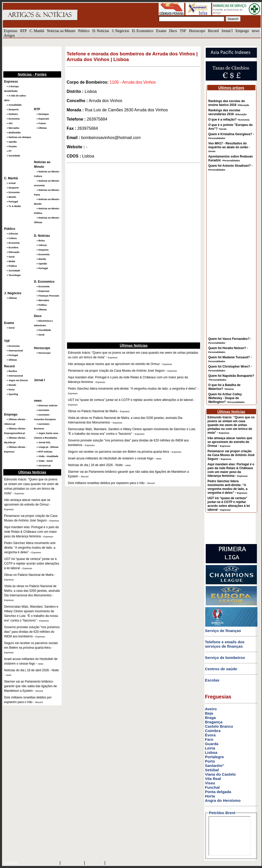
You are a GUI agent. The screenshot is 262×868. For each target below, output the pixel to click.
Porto (210, 761)
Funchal (212, 787)
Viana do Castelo (220, 774)
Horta (210, 796)
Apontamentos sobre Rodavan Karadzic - (231, 158)
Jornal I (227, 31)
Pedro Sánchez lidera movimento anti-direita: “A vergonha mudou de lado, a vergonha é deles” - (227, 487)
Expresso (11, 31)
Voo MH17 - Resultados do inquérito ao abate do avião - (229, 147)
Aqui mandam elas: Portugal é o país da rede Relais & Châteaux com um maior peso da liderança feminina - (231, 470)
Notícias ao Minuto (61, 31)
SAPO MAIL (72, 863)
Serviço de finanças (223, 631)
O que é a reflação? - (229, 120)
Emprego (242, 31)
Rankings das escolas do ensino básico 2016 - (229, 103)
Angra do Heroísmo (223, 800)
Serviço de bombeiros (225, 658)
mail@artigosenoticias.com (38, 863)
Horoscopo (197, 31)
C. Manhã (37, 31)
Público (84, 31)
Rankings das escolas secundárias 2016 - (227, 112)
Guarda (212, 744)
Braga (210, 718)
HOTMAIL (95, 863)
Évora (210, 735)
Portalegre (214, 757)
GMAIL (114, 863)
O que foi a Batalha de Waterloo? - (224, 387)
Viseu (210, 783)
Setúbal (212, 770)
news (256, 31)
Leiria (210, 748)
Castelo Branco (219, 726)
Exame (161, 31)
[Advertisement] (28, 58)
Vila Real (213, 779)
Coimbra (213, 731)
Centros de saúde (221, 669)
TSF (183, 31)
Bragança (214, 722)
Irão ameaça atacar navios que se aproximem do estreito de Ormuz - (230, 442)
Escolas (212, 680)
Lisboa (211, 752)
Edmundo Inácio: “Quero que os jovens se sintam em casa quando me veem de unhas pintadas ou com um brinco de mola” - (231, 425)
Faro (209, 739)
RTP (24, 31)
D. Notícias (101, 31)
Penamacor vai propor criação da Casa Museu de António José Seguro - (231, 455)
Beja (209, 713)
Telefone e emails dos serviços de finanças (225, 644)
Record (213, 31)
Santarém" (215, 766)
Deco (173, 31)
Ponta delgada (218, 792)
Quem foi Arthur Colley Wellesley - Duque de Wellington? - (226, 398)
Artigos (9, 35)
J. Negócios (121, 31)
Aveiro (211, 709)
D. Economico (143, 31)
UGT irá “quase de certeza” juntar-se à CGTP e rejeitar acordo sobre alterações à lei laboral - (229, 504)
